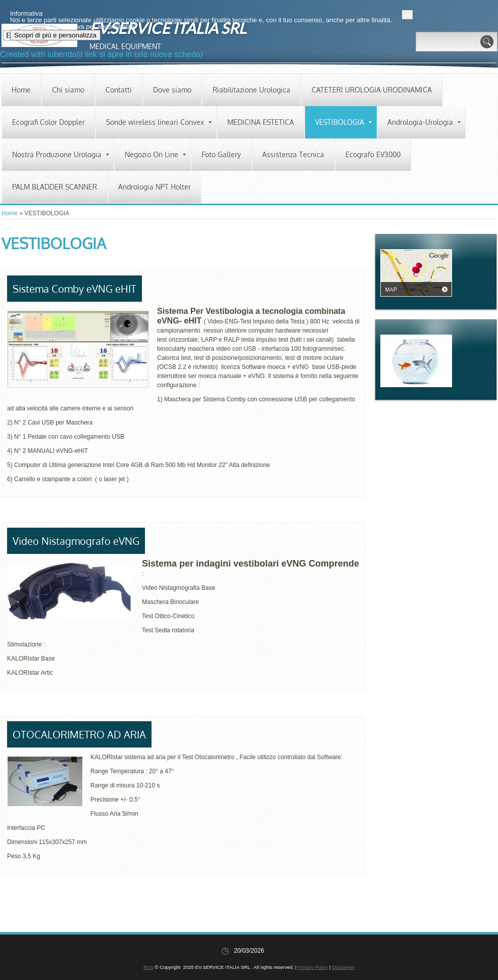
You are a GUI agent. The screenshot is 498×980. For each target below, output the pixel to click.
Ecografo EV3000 (373, 154)
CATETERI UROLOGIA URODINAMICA (372, 90)
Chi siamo (68, 90)
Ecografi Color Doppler (48, 122)
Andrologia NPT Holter (155, 187)
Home (21, 90)
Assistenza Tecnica (293, 154)
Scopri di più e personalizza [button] (67, 956)
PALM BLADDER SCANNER (55, 187)
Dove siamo (172, 90)
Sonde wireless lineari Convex (159, 122)
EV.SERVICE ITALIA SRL (168, 28)
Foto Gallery (221, 154)
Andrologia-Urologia (424, 122)
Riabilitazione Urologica (252, 90)
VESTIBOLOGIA (343, 122)
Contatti (119, 90)
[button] (491, 936)
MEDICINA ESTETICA (261, 122)
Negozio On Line (155, 154)
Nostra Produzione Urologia (61, 154)
